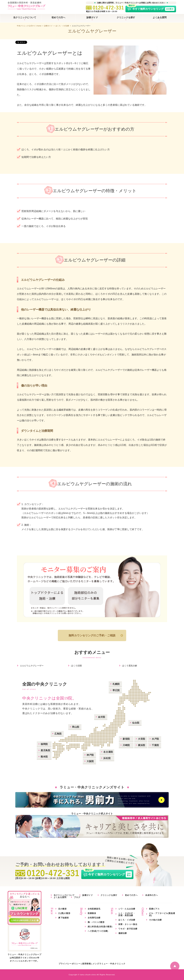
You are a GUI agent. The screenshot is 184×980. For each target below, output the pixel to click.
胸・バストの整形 (96, 922)
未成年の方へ (151, 895)
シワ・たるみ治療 (127, 909)
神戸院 (90, 755)
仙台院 (136, 723)
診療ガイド (92, 17)
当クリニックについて (25, 17)
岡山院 (76, 727)
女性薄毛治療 (94, 918)
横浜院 (142, 745)
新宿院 (126, 739)
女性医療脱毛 (94, 909)
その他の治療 (155, 920)
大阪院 (90, 761)
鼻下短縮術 (64, 918)
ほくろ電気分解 (130, 666)
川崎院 (126, 745)
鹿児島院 (45, 750)
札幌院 (116, 684)
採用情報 (87, 964)
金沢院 (102, 717)
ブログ (77, 897)
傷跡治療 (123, 933)
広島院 (58, 734)
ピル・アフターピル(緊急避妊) (162, 914)
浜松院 (107, 758)
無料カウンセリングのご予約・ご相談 (92, 635)
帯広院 (116, 690)
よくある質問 (160, 17)
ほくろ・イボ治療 (62, 26)
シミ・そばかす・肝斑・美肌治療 (127, 914)
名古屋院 (108, 752)
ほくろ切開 (76, 666)
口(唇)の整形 (64, 913)
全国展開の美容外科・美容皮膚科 (27, 6)
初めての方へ (58, 17)
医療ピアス (154, 909)
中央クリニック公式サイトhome (29, 26)
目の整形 (62, 909)
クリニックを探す (126, 17)
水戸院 (155, 739)
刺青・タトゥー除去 (128, 924)
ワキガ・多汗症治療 (128, 929)
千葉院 (155, 745)
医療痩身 (92, 913)
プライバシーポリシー (70, 964)
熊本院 (44, 757)
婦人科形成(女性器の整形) (100, 927)
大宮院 (142, 739)
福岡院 (44, 744)
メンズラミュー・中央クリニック (109, 964)
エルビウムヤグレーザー (32, 666)
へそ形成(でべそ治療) (98, 931)
